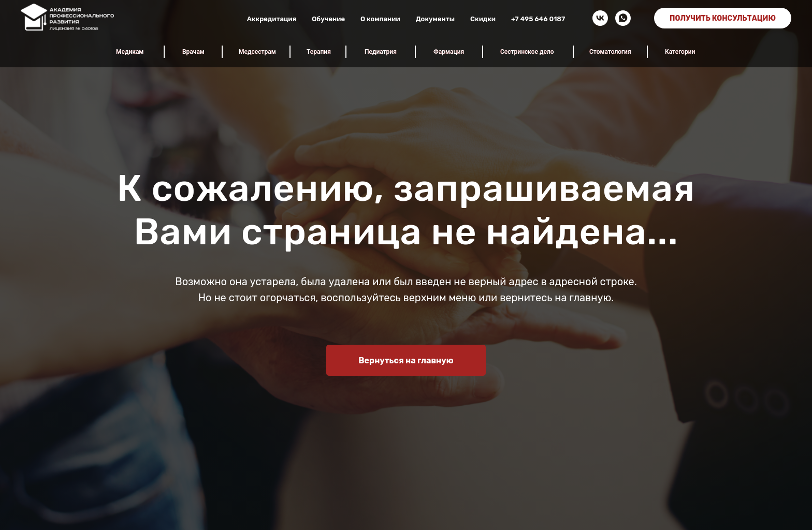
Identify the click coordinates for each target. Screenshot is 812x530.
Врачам (193, 52)
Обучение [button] (328, 19)
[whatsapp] (623, 18)
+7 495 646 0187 (538, 19)
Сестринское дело (527, 52)
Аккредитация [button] (272, 19)
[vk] (600, 18)
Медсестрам (257, 52)
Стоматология (610, 52)
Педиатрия (381, 52)
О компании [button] (380, 19)
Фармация (449, 52)
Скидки (483, 19)
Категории (680, 52)
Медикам (130, 52)
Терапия (319, 52)
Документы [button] (435, 19)
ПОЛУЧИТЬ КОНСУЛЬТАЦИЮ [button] (723, 18)
